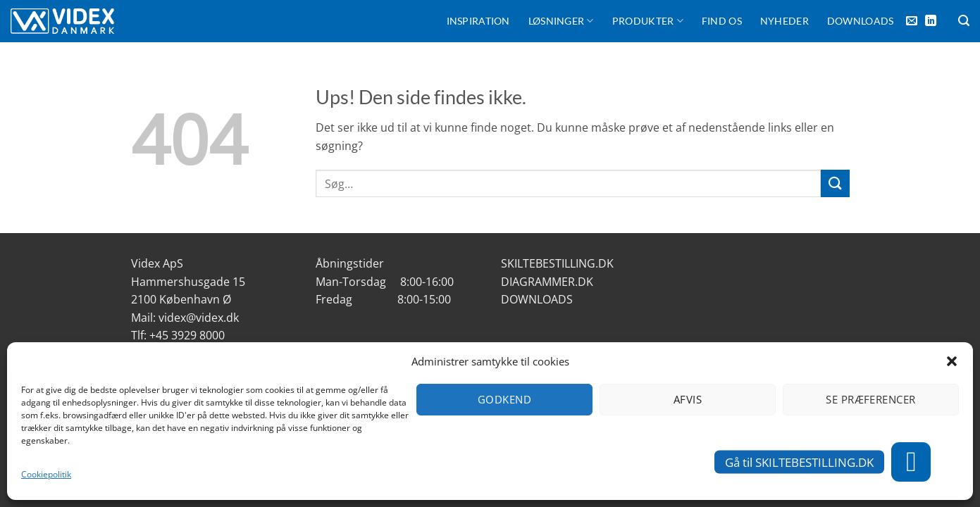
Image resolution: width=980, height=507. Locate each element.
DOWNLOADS (537, 299)
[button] (952, 361)
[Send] (835, 183)
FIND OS (722, 21)
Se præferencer (870, 399)
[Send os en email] (912, 21)
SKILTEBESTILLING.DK (557, 263)
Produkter (648, 21)
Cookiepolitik (46, 474)
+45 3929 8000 (187, 335)
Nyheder (784, 21)
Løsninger (561, 21)
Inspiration (478, 21)
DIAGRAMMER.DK (547, 282)
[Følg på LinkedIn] (931, 21)
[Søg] (964, 21)
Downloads (861, 21)
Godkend (504, 399)
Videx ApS (157, 263)
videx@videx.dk (199, 318)
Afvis (688, 399)
